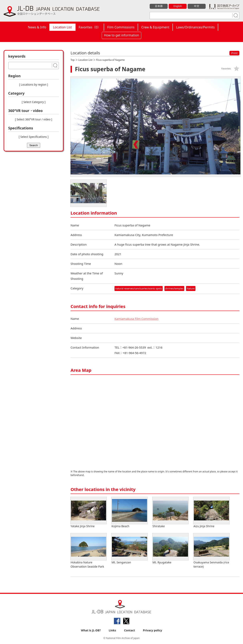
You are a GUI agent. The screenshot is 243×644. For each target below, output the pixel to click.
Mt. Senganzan (129, 549)
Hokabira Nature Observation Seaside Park (89, 551)
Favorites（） (90, 27)
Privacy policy (152, 630)
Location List (62, 27)
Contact (130, 630)
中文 (197, 6)
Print (234, 53)
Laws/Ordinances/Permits (195, 27)
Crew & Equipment (155, 27)
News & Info (37, 27)
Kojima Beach (129, 512)
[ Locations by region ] (34, 84)
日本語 (159, 6)
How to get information (121, 35)
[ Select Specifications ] (33, 137)
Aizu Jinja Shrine (211, 512)
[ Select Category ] (34, 102)
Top (73, 60)
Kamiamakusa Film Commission (137, 319)
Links (112, 630)
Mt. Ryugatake (170, 549)
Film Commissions (121, 27)
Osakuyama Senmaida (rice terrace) (211, 551)
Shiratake (170, 512)
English (178, 6)
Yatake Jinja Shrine (89, 512)
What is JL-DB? (91, 630)
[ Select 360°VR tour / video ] (34, 119)
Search (34, 145)
